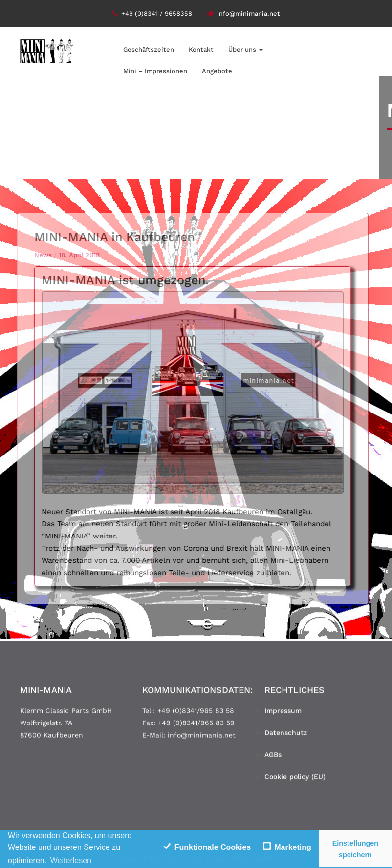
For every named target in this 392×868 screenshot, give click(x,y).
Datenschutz (286, 735)
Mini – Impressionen (155, 71)
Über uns (246, 50)
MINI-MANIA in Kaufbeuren (111, 237)
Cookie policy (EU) (295, 779)
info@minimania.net (243, 13)
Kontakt (201, 50)
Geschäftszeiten (149, 50)
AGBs (273, 757)
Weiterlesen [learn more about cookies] (71, 860)
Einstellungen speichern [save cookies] (355, 849)
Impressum (283, 713)
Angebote (217, 71)
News (40, 255)
